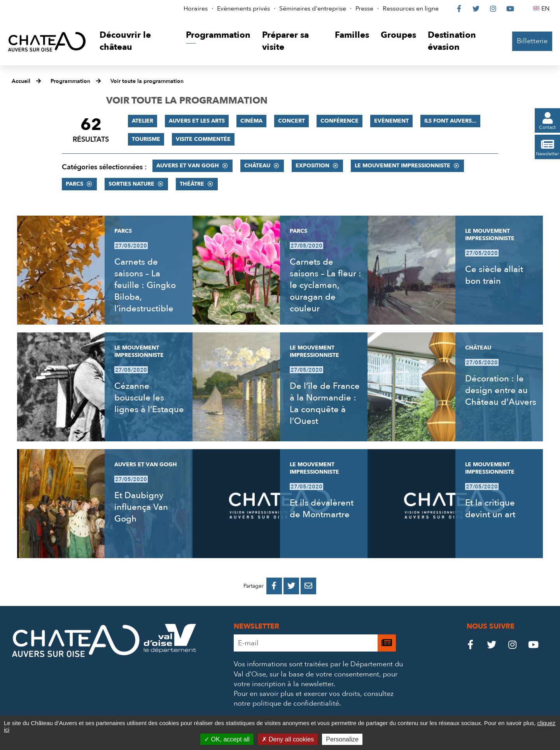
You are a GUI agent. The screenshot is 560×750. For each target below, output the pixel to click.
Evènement (391, 121)
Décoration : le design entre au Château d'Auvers (501, 390)
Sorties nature (131, 184)
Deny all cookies (288, 739)
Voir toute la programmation (147, 81)
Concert (291, 121)
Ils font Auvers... (450, 121)
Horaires (196, 9)
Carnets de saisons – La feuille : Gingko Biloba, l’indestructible (145, 285)
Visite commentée (203, 139)
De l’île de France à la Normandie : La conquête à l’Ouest (325, 404)
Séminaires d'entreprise (313, 9)
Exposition (312, 166)
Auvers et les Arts (197, 121)
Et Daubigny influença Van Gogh (141, 507)
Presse (364, 9)
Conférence (339, 121)
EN (547, 9)
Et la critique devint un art (490, 509)
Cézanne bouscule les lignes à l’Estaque (149, 398)
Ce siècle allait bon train (494, 275)
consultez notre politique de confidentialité (314, 699)
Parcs (74, 184)
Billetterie (532, 41)
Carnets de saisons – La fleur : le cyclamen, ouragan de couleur (325, 285)
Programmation (70, 81)
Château (257, 166)
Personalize (342, 739)
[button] (137, 41)
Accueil (21, 81)
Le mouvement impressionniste (402, 166)
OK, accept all (227, 739)
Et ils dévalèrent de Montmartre (322, 509)
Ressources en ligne (411, 9)
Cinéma (251, 121)
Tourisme (146, 139)
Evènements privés (243, 9)
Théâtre (192, 184)
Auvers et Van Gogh (188, 166)
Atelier (143, 121)
